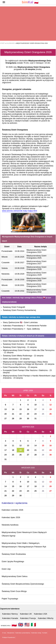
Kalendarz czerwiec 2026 (12, 510)
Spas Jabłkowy (33, 329)
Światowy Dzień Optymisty (14, 347)
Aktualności (11, 633)
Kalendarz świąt (36, 633)
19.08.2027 (19, 263)
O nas (4, 633)
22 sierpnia (39, 356)
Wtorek (5, 257)
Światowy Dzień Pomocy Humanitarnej (19, 310)
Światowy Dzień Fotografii (14, 307)
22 (21, 414)
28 (13, 419)
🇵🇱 (30, 2)
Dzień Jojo (6, 569)
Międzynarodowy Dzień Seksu (15, 576)
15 (21, 409)
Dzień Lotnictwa (31, 322)
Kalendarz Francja (28, 618)
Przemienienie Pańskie (37, 326)
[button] (4, 2)
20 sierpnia (32, 341)
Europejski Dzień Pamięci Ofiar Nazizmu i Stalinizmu (25, 370)
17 (35, 409)
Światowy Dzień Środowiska (14, 554)
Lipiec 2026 (28, 391)
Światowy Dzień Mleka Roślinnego (18, 356)
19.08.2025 (19, 257)
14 (13, 409)
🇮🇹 (33, 625)
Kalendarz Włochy (46, 618)
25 (43, 414)
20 (6, 414)
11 (43, 405)
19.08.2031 (19, 285)
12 (50, 405)
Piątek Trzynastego (10, 599)
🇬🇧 (21, 625)
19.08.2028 (19, 268)
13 (6, 409)
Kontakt (45, 633)
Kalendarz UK (26, 614)
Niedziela (5, 274)
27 (6, 419)
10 (35, 405)
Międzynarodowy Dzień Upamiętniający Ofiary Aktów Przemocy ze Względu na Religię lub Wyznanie (25, 363)
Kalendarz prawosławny (23, 633)
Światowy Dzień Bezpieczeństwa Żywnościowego (23, 584)
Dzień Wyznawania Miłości (14, 341)
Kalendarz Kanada (10, 618)
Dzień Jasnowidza (11, 359)
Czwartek (6, 263)
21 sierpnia (32, 347)
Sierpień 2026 (28, 427)
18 (43, 409)
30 (28, 419)
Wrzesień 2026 (28, 468)
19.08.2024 (19, 251)
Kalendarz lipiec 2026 (11, 517)
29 (21, 419)
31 (35, 419)
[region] (28, 24)
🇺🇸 (27, 625)
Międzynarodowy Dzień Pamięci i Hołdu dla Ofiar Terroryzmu (29, 350)
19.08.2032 (19, 291)
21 (13, 414)
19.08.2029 (19, 274)
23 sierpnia (18, 378)
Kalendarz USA (41, 614)
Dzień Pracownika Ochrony (14, 367)
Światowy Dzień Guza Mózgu (14, 591)
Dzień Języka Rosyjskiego (13, 561)
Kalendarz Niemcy (10, 614)
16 (28, 409)
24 (35, 414)
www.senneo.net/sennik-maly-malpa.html (20, 211)
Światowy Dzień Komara (13, 344)
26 (50, 414)
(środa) (33, 69)
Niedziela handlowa (10, 525)
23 (28, 414)
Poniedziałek (7, 251)
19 (50, 409)
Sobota (5, 268)
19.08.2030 (19, 280)
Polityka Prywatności (9, 637)
